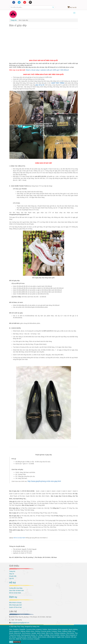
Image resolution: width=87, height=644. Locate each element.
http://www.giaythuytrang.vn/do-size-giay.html (44, 481)
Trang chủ (12, 571)
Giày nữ (12, 574)
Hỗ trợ (13, 583)
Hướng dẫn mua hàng (16, 588)
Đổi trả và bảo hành (19, 538)
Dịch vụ (13, 597)
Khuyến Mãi (13, 576)
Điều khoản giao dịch (16, 605)
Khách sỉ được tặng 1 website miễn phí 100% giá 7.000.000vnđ (47, 70)
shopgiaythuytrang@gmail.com (20, 623)
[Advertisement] (44, 43)
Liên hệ (11, 578)
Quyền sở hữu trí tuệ (15, 607)
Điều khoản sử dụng (15, 603)
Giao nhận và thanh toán (17, 590)
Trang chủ (14, 20)
